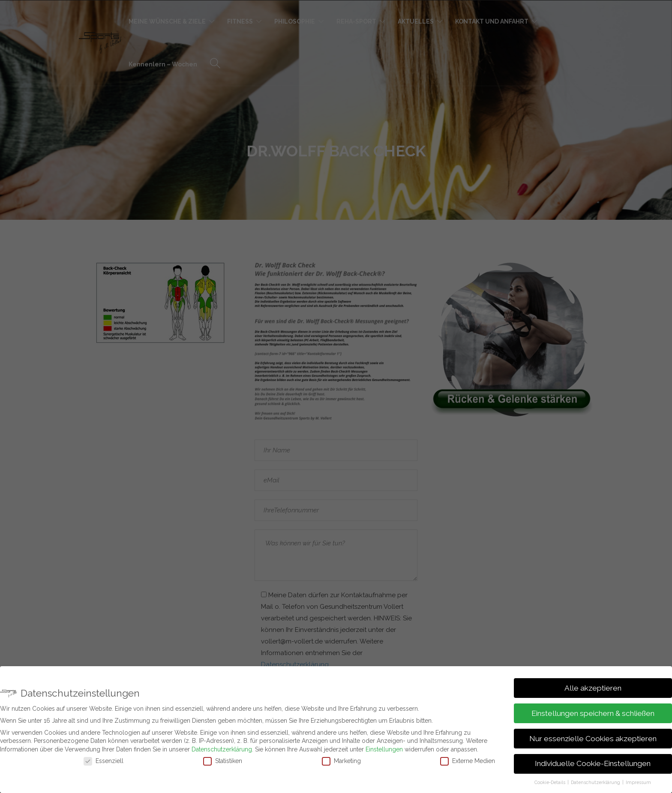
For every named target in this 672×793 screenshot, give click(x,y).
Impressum (638, 782)
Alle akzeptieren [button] (593, 688)
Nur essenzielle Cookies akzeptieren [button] (593, 739)
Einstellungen (384, 749)
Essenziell (103, 761)
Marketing (341, 761)
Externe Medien (468, 761)
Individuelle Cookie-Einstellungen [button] (593, 763)
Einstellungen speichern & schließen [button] (593, 713)
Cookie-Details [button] (550, 782)
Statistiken (223, 761)
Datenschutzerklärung (222, 749)
